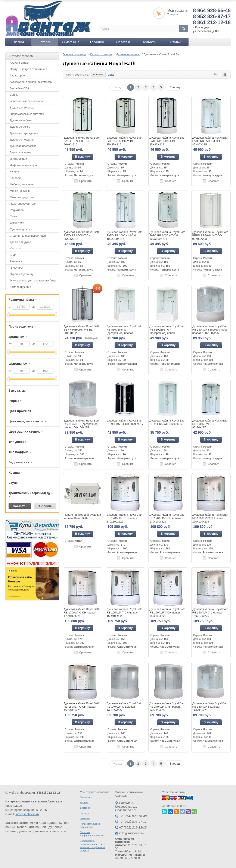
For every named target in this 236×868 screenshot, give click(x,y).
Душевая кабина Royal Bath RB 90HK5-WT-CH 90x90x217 (210, 424)
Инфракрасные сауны (24, 165)
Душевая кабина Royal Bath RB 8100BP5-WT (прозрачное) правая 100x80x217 (125, 331)
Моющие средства (22, 197)
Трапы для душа (20, 242)
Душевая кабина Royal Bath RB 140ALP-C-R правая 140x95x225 (167, 707)
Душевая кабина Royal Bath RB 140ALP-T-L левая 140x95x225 (210, 707)
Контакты (149, 42)
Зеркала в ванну (20, 152)
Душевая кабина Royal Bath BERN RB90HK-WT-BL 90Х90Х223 (82, 330)
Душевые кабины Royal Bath (99, 64)
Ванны (14, 95)
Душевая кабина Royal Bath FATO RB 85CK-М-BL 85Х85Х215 (125, 141)
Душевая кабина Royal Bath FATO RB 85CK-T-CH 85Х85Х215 (82, 235)
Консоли (15, 178)
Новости (85, 813)
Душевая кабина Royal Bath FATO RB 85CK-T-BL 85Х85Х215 (167, 141)
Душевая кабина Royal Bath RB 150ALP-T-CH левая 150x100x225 (167, 613)
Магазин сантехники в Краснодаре (31, 823)
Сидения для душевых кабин (29, 236)
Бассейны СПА (20, 88)
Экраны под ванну (22, 274)
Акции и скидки (20, 63)
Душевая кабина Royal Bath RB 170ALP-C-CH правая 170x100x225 (82, 613)
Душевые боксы (20, 127)
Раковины (16, 261)
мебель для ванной (32, 827)
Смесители (17, 223)
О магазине (71, 42)
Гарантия (97, 42)
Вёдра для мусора (22, 108)
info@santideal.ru (27, 814)
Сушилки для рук (21, 229)
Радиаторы (17, 210)
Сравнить (86, 181)
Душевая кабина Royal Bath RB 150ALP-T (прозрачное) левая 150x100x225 (82, 424)
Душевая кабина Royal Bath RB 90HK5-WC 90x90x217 (167, 422)
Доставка (85, 808)
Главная (18, 42)
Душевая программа (23, 146)
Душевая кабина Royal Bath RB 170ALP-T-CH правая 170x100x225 (167, 518)
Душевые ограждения (24, 133)
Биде (13, 255)
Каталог (45, 42)
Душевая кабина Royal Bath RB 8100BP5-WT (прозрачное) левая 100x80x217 (167, 331)
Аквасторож (17, 75)
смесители (58, 831)
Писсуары (16, 268)
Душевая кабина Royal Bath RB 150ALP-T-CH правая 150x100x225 (125, 613)
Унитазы (15, 248)
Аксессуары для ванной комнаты (31, 82)
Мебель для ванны (22, 184)
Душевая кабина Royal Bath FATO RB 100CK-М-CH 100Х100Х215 (125, 235)
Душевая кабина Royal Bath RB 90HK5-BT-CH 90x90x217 (125, 422)
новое (98, 75)
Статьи (175, 42)
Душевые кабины (21, 120)
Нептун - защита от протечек (28, 69)
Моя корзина (177, 11)
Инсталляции (18, 159)
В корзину (83, 157)
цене (111, 74)
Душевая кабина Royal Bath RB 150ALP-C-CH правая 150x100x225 (82, 707)
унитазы (25, 831)
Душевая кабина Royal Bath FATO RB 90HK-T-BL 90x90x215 (82, 141)
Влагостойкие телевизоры (27, 101)
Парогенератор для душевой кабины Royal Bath (82, 516)
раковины (41, 831)
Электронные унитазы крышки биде (33, 280)
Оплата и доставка (123, 43)
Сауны (14, 216)
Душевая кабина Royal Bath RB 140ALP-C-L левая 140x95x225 (125, 707)
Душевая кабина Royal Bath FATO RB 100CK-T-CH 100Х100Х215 (167, 235)
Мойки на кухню (20, 191)
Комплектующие (20, 287)
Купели (14, 172)
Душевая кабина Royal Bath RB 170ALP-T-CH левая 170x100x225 (125, 518)
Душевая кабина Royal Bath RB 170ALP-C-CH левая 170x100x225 (210, 518)
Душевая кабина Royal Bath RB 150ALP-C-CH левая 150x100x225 (210, 613)
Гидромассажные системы (27, 114)
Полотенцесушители (23, 204)
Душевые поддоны (22, 140)
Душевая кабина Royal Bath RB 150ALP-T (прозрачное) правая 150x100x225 (210, 330)
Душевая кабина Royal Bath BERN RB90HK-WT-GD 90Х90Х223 (210, 235)
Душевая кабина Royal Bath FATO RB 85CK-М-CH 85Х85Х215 (210, 141)
